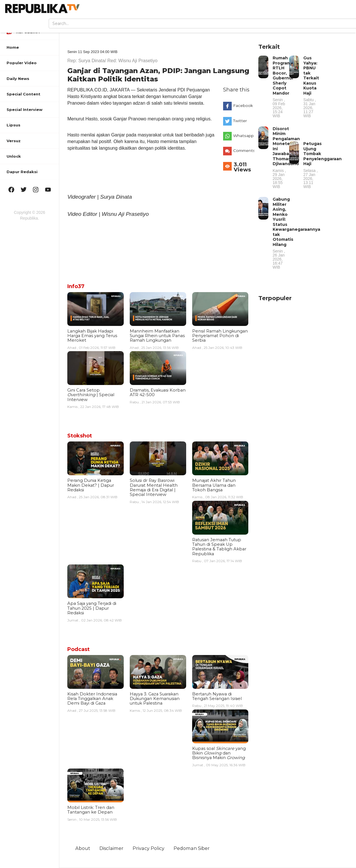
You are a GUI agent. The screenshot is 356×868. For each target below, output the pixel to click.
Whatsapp (242, 136)
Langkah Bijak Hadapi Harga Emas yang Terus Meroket (92, 336)
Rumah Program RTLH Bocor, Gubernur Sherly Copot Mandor (283, 87)
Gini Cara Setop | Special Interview (91, 395)
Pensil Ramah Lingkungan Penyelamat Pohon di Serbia (220, 336)
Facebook (242, 105)
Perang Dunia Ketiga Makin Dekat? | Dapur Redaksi (91, 485)
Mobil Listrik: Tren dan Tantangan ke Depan (91, 810)
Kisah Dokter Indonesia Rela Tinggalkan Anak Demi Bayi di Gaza (92, 699)
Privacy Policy (149, 848)
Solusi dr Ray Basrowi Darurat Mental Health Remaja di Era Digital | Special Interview (154, 487)
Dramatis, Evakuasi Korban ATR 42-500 (158, 392)
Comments (242, 150)
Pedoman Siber (192, 848)
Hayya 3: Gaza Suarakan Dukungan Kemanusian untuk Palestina (155, 699)
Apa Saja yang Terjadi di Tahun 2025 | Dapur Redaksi (92, 608)
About (83, 848)
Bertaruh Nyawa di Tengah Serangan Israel (217, 696)
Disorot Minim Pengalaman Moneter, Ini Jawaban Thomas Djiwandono (286, 157)
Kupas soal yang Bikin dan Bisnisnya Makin (219, 753)
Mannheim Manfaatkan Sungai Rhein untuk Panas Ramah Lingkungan (157, 336)
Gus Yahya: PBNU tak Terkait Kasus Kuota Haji (311, 87)
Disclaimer (111, 848)
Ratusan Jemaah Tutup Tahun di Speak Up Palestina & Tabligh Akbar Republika (219, 547)
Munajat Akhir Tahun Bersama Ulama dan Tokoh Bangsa (214, 485)
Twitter (240, 121)
